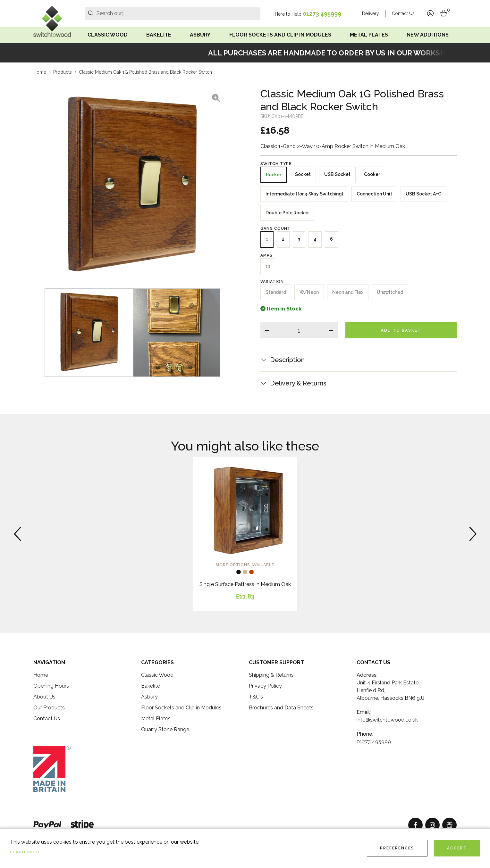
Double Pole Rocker (287, 213)
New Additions (428, 35)
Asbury (200, 35)
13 (268, 266)
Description (287, 360)
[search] (91, 13)
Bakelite (159, 35)
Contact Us (403, 13)
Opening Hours (51, 686)
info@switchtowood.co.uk (387, 720)
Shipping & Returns (271, 675)
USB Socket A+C (423, 194)
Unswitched (390, 292)
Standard (276, 292)
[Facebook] (415, 825)
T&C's (256, 697)
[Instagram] (432, 825)
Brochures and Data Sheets (281, 708)
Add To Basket (401, 330)
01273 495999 (322, 14)
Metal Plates (369, 35)
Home (40, 72)
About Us (44, 697)
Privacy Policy (265, 686)
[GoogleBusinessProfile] (449, 825)
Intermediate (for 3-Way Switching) (304, 194)
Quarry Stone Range (165, 729)
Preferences (397, 848)
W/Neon (309, 292)
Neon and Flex (348, 292)
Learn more (25, 852)
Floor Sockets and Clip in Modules (280, 35)
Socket (303, 174)
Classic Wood (108, 35)
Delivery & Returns (298, 383)
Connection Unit (374, 194)
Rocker (274, 175)
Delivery (371, 13)
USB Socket (337, 174)
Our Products (49, 708)
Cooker (372, 174)
